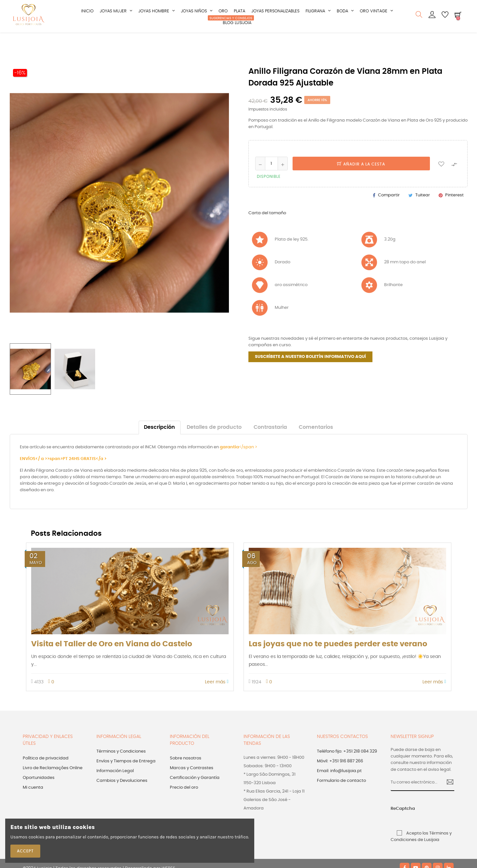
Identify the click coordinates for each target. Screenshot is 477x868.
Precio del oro (184, 803)
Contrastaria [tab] (270, 443)
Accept (25, 851)
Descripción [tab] (159, 443)
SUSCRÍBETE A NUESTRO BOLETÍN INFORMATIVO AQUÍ (310, 372)
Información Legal (115, 787)
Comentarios (316, 443)
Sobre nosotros (186, 774)
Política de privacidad (46, 774)
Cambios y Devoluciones (122, 796)
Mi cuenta (33, 803)
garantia (229, 463)
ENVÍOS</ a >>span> (41, 474)
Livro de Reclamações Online (53, 784)
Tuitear (423, 211)
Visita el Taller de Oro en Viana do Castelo (112, 660)
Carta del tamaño (267, 229)
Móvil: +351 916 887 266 (340, 777)
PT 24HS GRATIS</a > (85, 474)
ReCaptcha (397, 824)
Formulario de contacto (341, 796)
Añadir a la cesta (361, 180)
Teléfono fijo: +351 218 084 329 (347, 767)
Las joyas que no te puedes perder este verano (338, 660)
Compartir (389, 211)
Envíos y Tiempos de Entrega (126, 777)
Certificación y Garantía (195, 793)
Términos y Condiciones (121, 767)
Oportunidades (39, 793)
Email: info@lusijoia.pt (339, 787)
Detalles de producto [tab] (214, 443)
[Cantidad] (271, 179)
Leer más (217, 697)
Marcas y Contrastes (192, 784)
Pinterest (454, 211)
